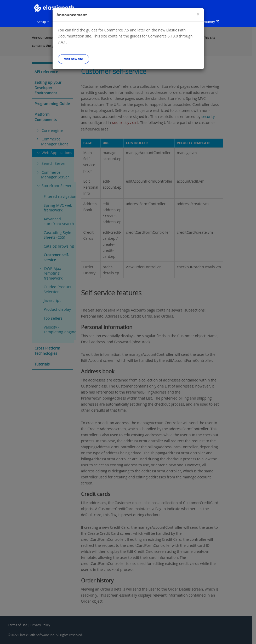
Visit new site (73, 59)
